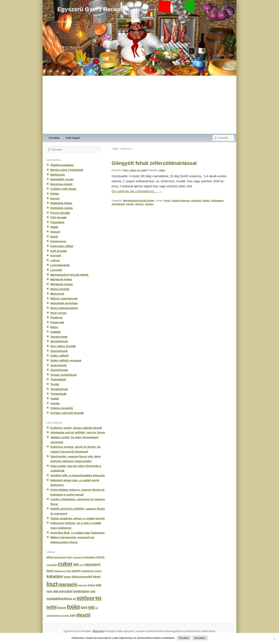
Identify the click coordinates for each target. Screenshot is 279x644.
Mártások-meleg (62, 284)
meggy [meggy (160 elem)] (91, 585)
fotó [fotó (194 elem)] (69, 571)
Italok (54, 237)
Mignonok (57, 294)
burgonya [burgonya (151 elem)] (78, 557)
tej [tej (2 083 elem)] (98, 598)
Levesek (56, 270)
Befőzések (58, 175)
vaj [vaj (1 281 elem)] (91, 607)
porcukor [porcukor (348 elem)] (66, 591)
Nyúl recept (58, 313)
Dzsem (55, 198)
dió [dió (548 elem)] (76, 564)
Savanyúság (59, 337)
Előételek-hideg (61, 203)
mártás (130, 204)
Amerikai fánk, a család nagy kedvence (77, 533)
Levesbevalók (60, 265)
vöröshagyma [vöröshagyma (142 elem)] (54, 616)
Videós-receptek (62, 408)
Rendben (184, 638)
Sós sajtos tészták (63, 346)
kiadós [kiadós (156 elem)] (67, 577)
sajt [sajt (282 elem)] (93, 591)
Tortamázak (58, 394)
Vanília (55, 403)
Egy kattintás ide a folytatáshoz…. (137, 191)
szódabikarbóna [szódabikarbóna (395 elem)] (59, 599)
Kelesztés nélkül (62, 246)
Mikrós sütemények (64, 298)
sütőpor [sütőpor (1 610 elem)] (86, 598)
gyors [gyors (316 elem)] (76, 571)
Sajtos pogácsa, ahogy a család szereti (77, 518)
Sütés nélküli (59, 356)
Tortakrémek (59, 389)
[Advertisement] (139, 105)
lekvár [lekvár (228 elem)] (97, 577)
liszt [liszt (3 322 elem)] (52, 584)
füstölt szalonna (181, 201)
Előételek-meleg (62, 208)
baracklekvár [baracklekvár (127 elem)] (60, 557)
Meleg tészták (60, 289)
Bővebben (200, 638)
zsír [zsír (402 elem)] (73, 615)
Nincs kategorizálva (64, 308)
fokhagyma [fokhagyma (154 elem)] (60, 571)
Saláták (56, 332)
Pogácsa (56, 317)
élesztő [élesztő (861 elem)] (84, 615)
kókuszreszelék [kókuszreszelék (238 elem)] (82, 577)
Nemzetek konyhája (64, 303)
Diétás (55, 194)
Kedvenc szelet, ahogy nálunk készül (76, 428)
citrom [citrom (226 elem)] (100, 557)
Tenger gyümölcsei (64, 375)
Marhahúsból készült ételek (138, 201)
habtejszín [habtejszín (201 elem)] (88, 571)
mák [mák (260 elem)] (99, 585)
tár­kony (139, 204)
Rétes (54, 327)
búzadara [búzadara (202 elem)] (90, 557)
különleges (217, 201)
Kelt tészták (59, 251)
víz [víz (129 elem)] (96, 608)
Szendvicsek (59, 370)
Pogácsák (57, 322)
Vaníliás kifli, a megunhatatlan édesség (77, 475)
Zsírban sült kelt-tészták (67, 413)
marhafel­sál (118, 204)
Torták (55, 384)
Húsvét (55, 232)
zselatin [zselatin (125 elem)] (65, 616)
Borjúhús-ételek (61, 184)
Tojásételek (58, 379)
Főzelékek (57, 222)
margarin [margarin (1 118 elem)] (68, 584)
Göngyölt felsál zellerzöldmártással (154, 163)
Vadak (55, 399)
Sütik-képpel (73, 138)
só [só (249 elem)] (74, 599)
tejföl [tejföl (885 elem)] (52, 607)
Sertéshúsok (59, 341)
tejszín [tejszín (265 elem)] (62, 608)
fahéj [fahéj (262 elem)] (50, 571)
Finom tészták (60, 213)
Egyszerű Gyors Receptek (93, 9)
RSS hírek (98, 631)
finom (167, 201)
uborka (149, 204)
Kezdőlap (54, 138)
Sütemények (59, 351)
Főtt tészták (59, 217)
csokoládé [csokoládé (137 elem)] (52, 565)
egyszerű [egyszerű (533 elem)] (92, 564)
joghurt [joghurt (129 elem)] (98, 571)
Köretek (56, 256)
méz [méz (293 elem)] (49, 591)
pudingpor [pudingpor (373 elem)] (81, 591)
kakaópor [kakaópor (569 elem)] (55, 576)
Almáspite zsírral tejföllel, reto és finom (78, 432)
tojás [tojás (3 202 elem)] (73, 607)
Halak (54, 227)
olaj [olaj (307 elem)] (56, 591)
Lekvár (55, 260)
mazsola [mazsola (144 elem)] (82, 585)
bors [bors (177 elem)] (70, 557)
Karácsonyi (58, 241)
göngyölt (196, 201)
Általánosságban (62, 165)
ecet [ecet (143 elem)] (82, 565)
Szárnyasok (59, 365)
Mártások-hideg (61, 279)
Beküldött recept (62, 179)
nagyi (162, 170)
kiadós (206, 201)
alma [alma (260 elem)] (50, 557)
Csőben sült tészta (63, 189)
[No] (274, 639)
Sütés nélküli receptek (66, 360)
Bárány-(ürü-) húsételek (67, 170)
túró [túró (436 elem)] (84, 607)
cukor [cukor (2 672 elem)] (65, 564)
